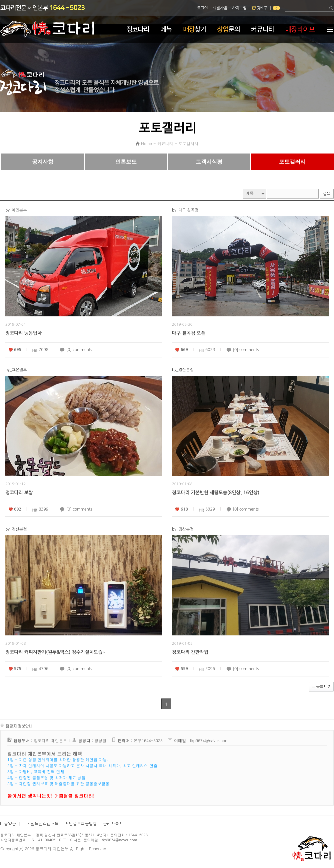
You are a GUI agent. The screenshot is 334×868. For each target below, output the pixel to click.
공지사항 (43, 162)
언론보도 (126, 162)
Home (146, 143)
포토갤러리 (188, 143)
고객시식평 (209, 162)
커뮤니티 (165, 143)
